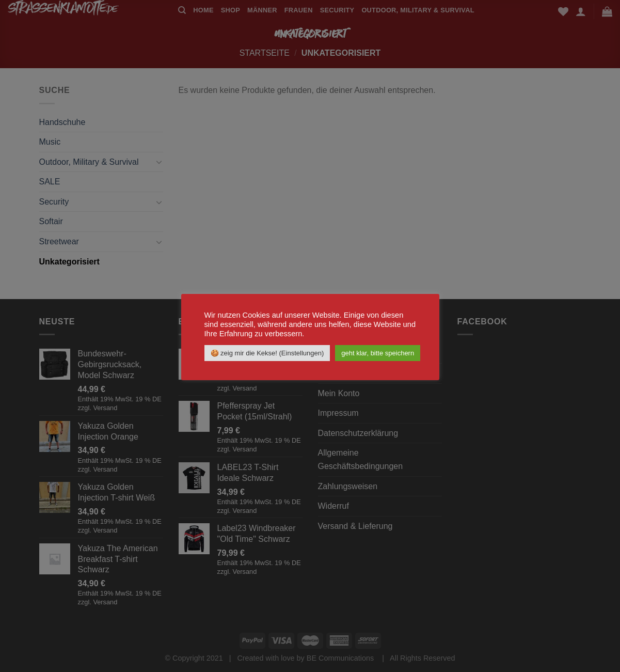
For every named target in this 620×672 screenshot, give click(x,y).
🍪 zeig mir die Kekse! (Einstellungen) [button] (267, 353)
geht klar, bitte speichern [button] (378, 353)
